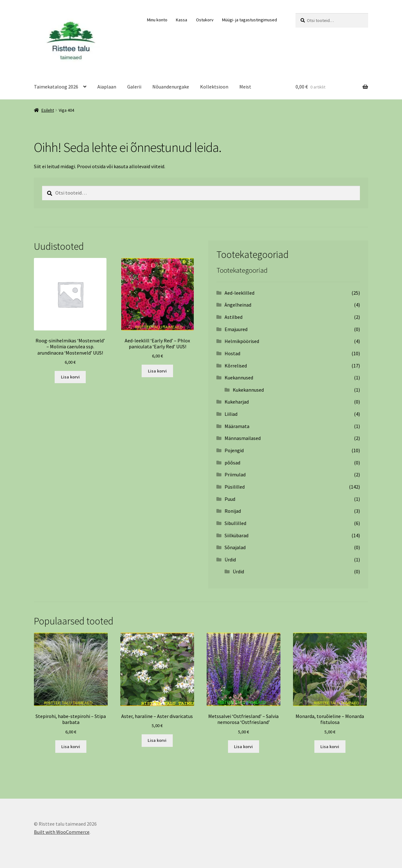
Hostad (232, 353)
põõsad (232, 463)
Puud (230, 499)
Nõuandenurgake (171, 87)
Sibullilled (235, 523)
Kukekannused (248, 390)
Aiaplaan (107, 87)
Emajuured (236, 329)
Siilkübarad (236, 535)
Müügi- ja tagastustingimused (250, 20)
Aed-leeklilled (239, 293)
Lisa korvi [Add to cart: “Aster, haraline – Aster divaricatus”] (157, 740)
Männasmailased (243, 438)
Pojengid (234, 450)
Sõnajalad (235, 547)
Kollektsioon (214, 87)
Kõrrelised (236, 366)
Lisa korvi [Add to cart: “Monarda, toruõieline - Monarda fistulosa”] (330, 747)
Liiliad (231, 414)
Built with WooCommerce (62, 832)
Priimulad (235, 474)
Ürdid (230, 560)
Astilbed (234, 317)
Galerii (134, 87)
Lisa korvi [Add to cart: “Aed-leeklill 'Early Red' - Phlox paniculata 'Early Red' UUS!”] (157, 371)
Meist (245, 87)
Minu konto (157, 20)
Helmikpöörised (242, 341)
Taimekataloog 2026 (56, 87)
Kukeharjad (237, 402)
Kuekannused (239, 378)
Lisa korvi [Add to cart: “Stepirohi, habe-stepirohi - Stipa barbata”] (71, 747)
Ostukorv (205, 20)
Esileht (48, 110)
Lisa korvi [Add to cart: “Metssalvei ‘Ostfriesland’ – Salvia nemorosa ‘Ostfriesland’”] (243, 747)
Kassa (182, 20)
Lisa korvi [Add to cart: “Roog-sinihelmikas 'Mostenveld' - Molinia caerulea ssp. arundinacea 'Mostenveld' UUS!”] (70, 377)
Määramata (237, 426)
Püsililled (235, 487)
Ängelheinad (238, 305)
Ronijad (233, 511)
